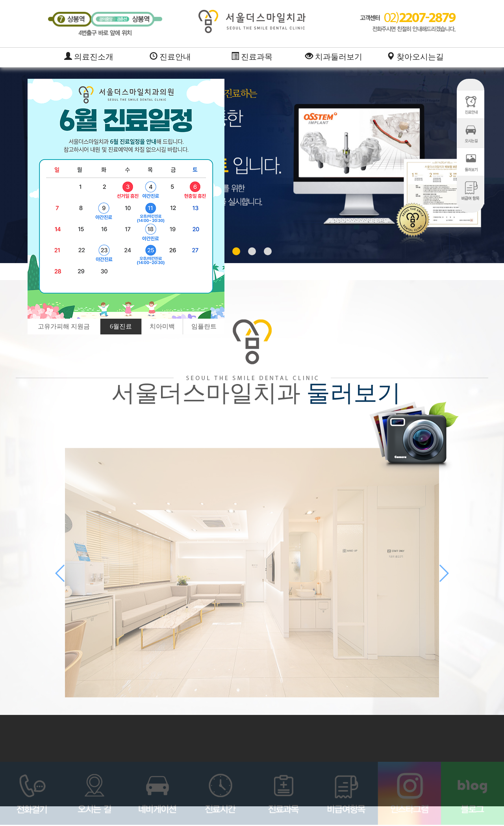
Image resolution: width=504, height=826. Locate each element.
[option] (126, 199)
